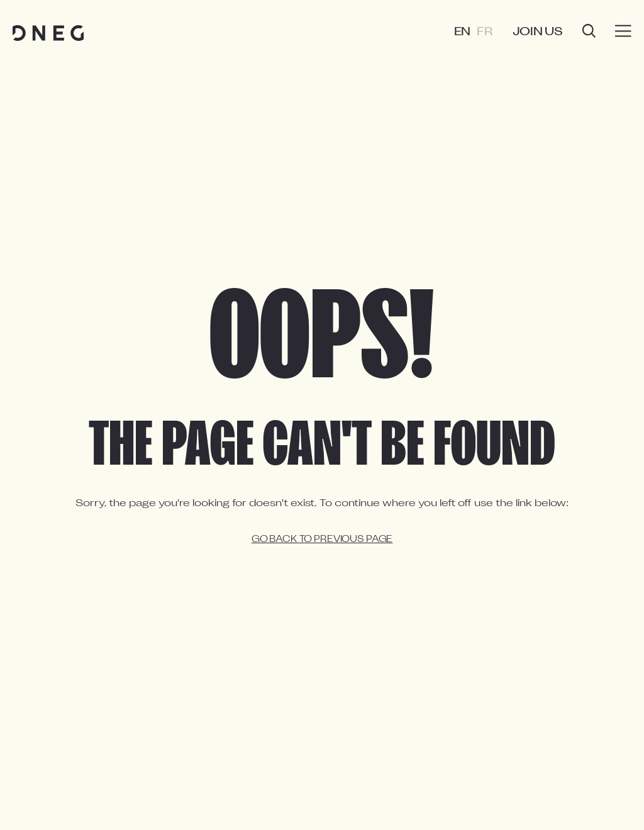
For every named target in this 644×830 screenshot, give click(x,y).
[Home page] (48, 33)
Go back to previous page (322, 540)
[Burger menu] (623, 31)
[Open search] (589, 32)
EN (463, 32)
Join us (538, 32)
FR (485, 32)
